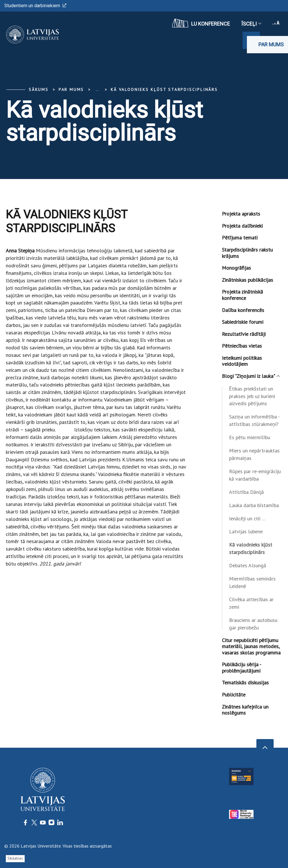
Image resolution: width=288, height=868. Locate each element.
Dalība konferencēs (243, 310)
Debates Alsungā (248, 565)
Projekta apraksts (241, 214)
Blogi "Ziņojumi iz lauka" (251, 376)
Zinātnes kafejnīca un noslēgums (245, 710)
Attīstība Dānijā (246, 492)
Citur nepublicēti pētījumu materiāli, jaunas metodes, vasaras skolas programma (251, 646)
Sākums (39, 90)
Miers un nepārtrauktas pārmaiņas (254, 454)
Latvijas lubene (246, 531)
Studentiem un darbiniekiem (35, 6)
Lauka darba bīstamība (254, 505)
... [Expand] (97, 90)
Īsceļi (251, 24)
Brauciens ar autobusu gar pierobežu (253, 624)
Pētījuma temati (240, 238)
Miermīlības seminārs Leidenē (252, 582)
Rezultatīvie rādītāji (244, 334)
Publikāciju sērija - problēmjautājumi (241, 668)
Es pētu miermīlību (250, 437)
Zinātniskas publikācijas (247, 280)
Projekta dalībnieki (242, 226)
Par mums (271, 44)
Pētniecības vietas (242, 346)
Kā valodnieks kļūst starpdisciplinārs (164, 90)
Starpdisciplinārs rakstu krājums (247, 253)
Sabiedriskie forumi (243, 322)
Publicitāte (234, 695)
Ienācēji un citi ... (247, 518)
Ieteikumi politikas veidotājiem (242, 361)
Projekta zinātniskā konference (242, 295)
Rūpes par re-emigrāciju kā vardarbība (255, 475)
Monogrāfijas (236, 268)
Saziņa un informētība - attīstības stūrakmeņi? (254, 420)
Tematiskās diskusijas (245, 683)
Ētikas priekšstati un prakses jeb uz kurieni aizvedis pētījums (252, 396)
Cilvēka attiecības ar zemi (251, 603)
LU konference (201, 23)
